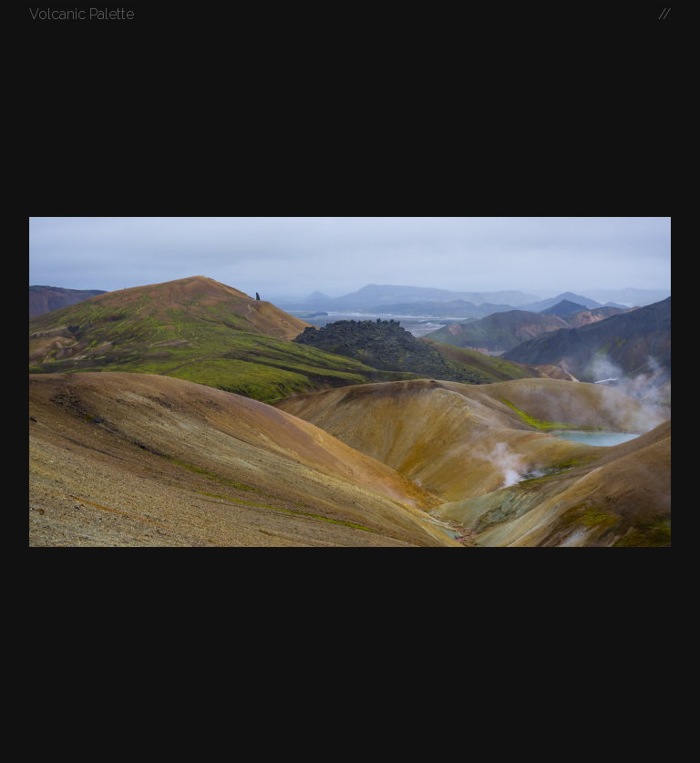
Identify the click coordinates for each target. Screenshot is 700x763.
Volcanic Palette (82, 14)
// (664, 14)
